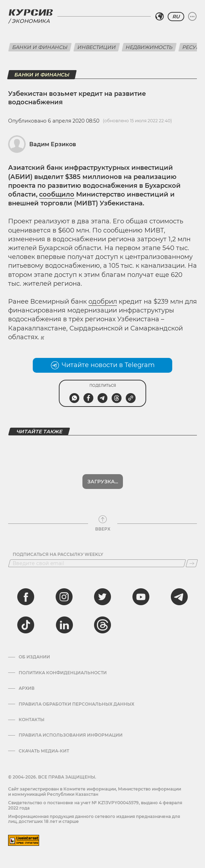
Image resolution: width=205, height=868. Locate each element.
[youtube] (141, 597)
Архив (27, 688)
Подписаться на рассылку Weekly (58, 554)
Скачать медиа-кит (44, 751)
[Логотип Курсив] (31, 12)
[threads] (103, 625)
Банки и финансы (40, 47)
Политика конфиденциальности (63, 673)
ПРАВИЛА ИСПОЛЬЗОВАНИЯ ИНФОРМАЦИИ (71, 735)
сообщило (57, 194)
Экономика (31, 21)
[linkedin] (64, 625)
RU (176, 17)
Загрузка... (103, 482)
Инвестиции (97, 47)
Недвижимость (149, 47)
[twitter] (103, 597)
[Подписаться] (192, 563)
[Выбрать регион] (160, 17)
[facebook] (26, 597)
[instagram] (64, 597)
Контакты (32, 720)
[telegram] (179, 597)
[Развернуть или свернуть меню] (192, 17)
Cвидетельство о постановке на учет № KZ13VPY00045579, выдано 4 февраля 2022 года (95, 805)
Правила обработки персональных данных (76, 704)
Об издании (34, 657)
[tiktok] (26, 625)
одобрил (103, 302)
